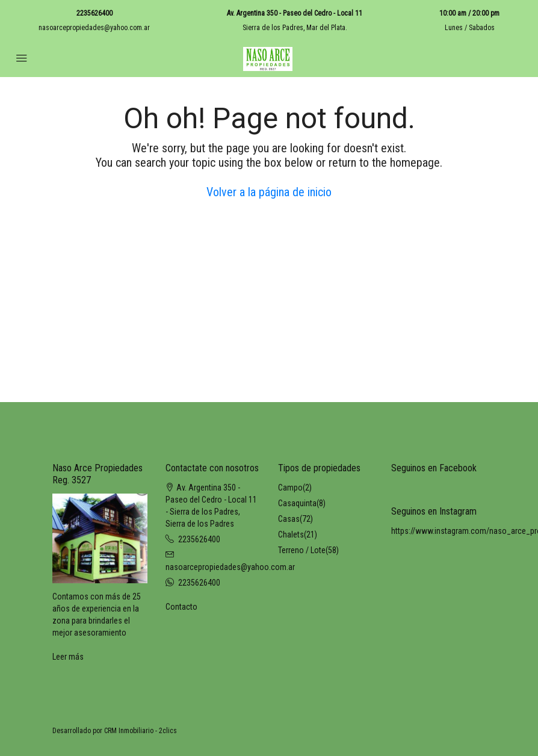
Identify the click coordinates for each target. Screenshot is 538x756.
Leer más (68, 657)
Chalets (291, 534)
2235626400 (94, 13)
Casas (289, 519)
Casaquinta (297, 503)
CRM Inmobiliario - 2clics (141, 731)
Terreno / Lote (302, 550)
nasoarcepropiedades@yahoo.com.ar (94, 28)
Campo (290, 488)
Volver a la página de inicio (269, 192)
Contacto (181, 607)
